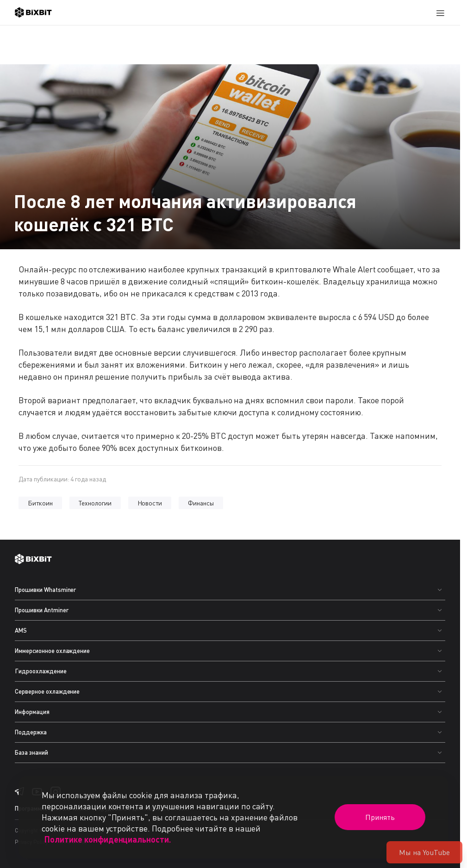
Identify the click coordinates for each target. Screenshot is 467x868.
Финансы (201, 503)
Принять (380, 817)
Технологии (95, 503)
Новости (150, 503)
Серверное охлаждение (47, 691)
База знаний (31, 752)
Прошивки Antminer (42, 610)
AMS (21, 630)
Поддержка (31, 732)
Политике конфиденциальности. (108, 839)
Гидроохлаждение (41, 671)
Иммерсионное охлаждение (52, 651)
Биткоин (40, 503)
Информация (32, 712)
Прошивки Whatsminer (45, 590)
